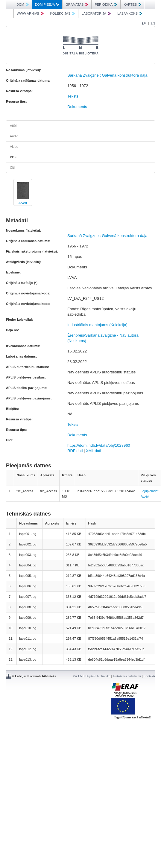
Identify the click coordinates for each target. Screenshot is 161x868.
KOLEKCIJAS (63, 13)
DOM (23, 4)
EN (153, 23)
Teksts (73, 96)
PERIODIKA (106, 4)
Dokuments (77, 107)
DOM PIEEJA (47, 4)
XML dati (94, 451)
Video (14, 147)
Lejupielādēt (149, 491)
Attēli (13, 126)
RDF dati (75, 451)
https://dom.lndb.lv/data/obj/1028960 (99, 445)
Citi (12, 168)
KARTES (132, 4)
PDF (13, 157)
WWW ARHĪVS (30, 13)
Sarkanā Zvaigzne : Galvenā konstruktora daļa (107, 75)
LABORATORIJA (96, 13)
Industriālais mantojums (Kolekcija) (97, 325)
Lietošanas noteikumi (127, 676)
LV (144, 23)
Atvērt (23, 203)
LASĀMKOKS (130, 13)
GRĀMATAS (77, 4)
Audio (14, 136)
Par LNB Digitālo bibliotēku (92, 676)
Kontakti (149, 676)
